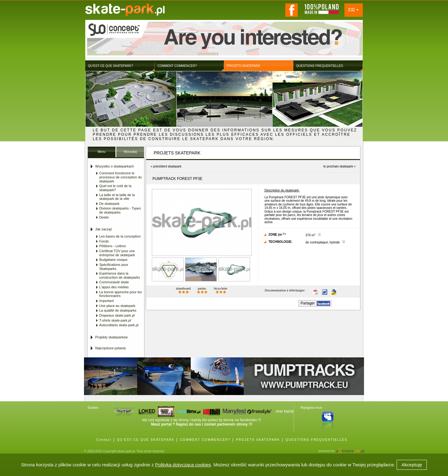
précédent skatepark (167, 166)
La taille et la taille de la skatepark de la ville (117, 197)
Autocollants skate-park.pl (119, 325)
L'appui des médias (114, 287)
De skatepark (109, 204)
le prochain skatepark (338, 166)
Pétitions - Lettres (113, 246)
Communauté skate (114, 282)
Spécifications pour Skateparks (114, 267)
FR (352, 10)
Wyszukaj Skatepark (130, 154)
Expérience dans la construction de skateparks (120, 275)
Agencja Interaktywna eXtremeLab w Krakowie (350, 449)
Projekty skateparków (112, 337)
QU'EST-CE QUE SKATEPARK (146, 440)
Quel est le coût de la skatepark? (115, 188)
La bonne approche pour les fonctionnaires (121, 294)
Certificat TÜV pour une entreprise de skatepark (117, 253)
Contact (104, 440)
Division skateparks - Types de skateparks (120, 210)
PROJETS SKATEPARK (258, 440)
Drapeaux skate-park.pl (117, 315)
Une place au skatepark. (118, 306)
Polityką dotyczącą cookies (183, 465)
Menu (102, 152)
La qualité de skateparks (118, 310)
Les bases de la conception (120, 236)
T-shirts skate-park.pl (115, 320)
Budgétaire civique (113, 260)
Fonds (104, 241)
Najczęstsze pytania (110, 348)
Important (106, 301)
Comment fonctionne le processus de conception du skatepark (121, 177)
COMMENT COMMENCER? (205, 440)
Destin (104, 217)
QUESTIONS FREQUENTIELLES (317, 440)
